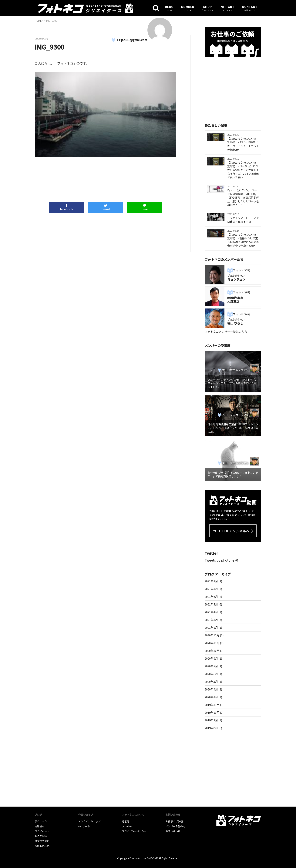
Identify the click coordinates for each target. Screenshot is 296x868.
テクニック (41, 821)
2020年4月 (211, 689)
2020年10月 (212, 651)
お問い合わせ (173, 831)
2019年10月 (212, 712)
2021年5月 (211, 604)
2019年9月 (211, 720)
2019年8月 (211, 728)
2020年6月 (211, 674)
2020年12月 (212, 635)
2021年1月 (211, 627)
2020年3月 (211, 697)
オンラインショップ (89, 821)
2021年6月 (211, 597)
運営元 (126, 821)
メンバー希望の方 (175, 826)
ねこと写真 (41, 836)
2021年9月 (211, 581)
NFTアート (84, 826)
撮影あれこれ (42, 846)
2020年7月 (211, 666)
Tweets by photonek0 (221, 560)
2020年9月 (211, 658)
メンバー (127, 826)
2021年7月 (211, 589)
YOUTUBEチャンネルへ (231, 531)
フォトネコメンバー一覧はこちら (226, 332)
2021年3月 (211, 620)
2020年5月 (211, 682)
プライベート (42, 831)
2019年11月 (212, 705)
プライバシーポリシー (134, 831)
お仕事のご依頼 (174, 821)
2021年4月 (211, 612)
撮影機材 (40, 826)
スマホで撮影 (42, 841)
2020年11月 (212, 643)
